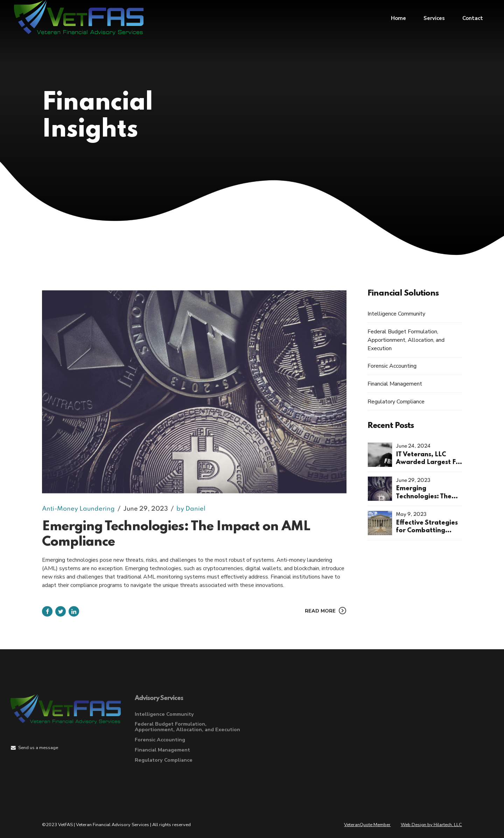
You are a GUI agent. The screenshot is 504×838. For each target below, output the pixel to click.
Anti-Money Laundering (78, 515)
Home (398, 18)
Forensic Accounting (392, 366)
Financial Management (395, 384)
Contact (473, 18)
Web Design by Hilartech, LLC (431, 825)
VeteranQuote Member (367, 825)
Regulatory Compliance (396, 402)
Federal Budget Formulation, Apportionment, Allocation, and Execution (406, 340)
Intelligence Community (396, 314)
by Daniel (191, 515)
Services (434, 18)
